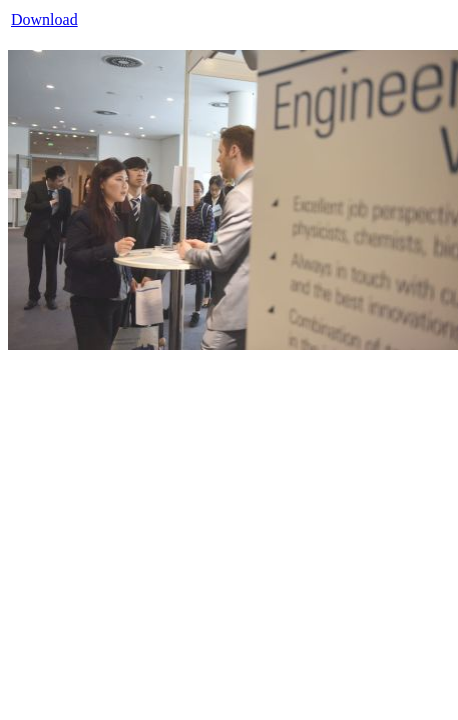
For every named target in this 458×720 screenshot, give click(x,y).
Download (44, 19)
